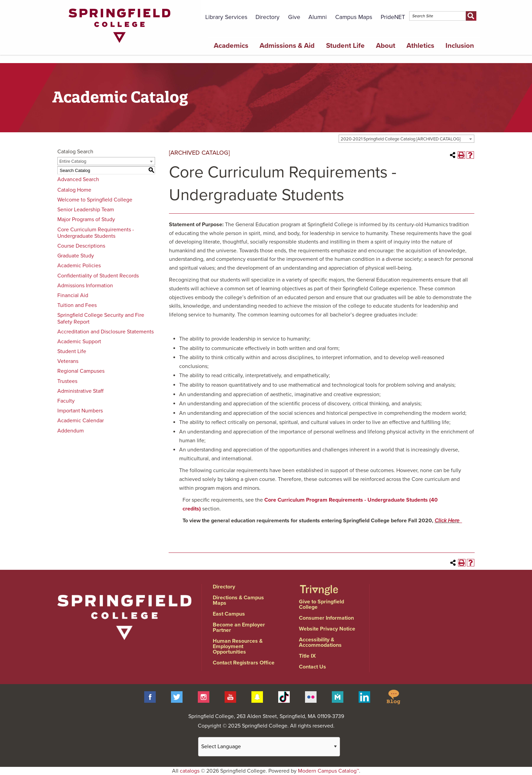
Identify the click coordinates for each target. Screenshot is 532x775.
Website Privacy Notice (327, 629)
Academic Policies (79, 266)
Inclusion (460, 46)
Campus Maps (354, 17)
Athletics (420, 46)
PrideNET (393, 17)
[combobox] (406, 139)
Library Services (226, 17)
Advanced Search (78, 179)
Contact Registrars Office (244, 663)
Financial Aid (73, 295)
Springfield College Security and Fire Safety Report (101, 318)
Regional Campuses (81, 371)
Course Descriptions (81, 246)
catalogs (190, 771)
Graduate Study (76, 256)
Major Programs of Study (86, 219)
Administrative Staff (80, 391)
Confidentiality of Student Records (98, 276)
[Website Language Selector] (269, 747)
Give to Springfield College (321, 604)
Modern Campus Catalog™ (328, 771)
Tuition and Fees (77, 305)
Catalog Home (74, 190)
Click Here (447, 521)
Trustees (67, 381)
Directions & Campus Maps (238, 600)
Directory (268, 17)
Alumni (318, 17)
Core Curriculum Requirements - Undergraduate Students (96, 233)
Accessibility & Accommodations (320, 642)
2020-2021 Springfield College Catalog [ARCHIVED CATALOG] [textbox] (401, 139)
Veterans (68, 361)
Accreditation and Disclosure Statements (106, 332)
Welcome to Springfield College (95, 200)
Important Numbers (80, 411)
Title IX (307, 656)
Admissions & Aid (287, 46)
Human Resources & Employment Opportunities (238, 646)
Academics (231, 46)
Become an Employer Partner (239, 627)
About (386, 46)
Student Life (345, 46)
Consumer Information (326, 618)
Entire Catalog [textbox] (73, 161)
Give (294, 17)
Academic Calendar (81, 421)
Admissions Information (85, 286)
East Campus (229, 614)
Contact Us (312, 667)
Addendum (71, 431)
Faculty (66, 401)
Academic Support (79, 342)
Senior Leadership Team (86, 210)
